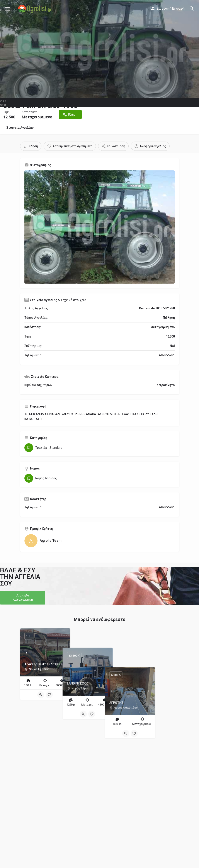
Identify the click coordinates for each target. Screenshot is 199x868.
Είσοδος (163, 9)
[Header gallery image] (99, 49)
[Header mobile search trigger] (192, 9)
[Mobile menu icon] (7, 9)
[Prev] (27, 653)
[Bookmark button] (49, 695)
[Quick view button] (41, 695)
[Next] (64, 653)
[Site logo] (35, 9)
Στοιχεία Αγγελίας (20, 128)
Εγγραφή (178, 9)
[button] (23, 598)
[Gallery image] (100, 227)
